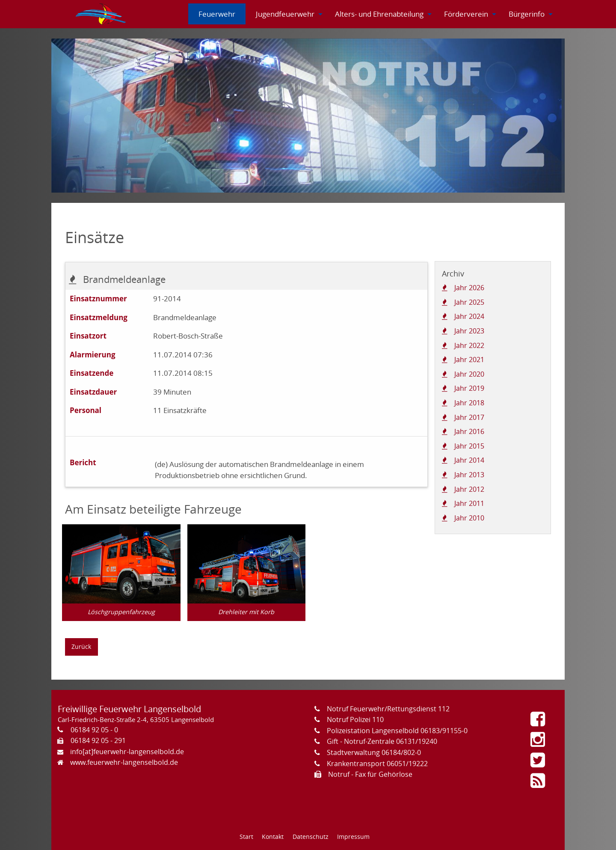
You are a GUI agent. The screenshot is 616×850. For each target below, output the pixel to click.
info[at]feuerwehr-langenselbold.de (127, 752)
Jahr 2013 (469, 475)
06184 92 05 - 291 (98, 740)
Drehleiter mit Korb (246, 612)
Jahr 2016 (469, 431)
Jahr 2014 (469, 460)
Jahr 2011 (469, 503)
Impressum (353, 837)
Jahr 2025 (469, 302)
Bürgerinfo (527, 14)
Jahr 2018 (469, 403)
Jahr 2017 (469, 417)
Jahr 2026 (469, 288)
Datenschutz (311, 837)
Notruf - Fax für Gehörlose (370, 774)
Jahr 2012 (469, 489)
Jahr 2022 (469, 345)
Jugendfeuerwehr (285, 14)
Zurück (81, 646)
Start (246, 837)
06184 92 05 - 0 (94, 730)
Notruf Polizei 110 (355, 719)
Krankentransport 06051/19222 (377, 764)
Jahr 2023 (469, 331)
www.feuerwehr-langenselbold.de (124, 762)
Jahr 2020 (469, 374)
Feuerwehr (217, 14)
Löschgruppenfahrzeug (121, 612)
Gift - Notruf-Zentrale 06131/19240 (382, 741)
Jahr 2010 (469, 518)
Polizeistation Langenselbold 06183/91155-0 (397, 731)
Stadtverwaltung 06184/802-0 (374, 752)
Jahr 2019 (469, 388)
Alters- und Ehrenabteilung (379, 14)
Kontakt (273, 837)
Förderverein (466, 14)
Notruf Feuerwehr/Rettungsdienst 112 (388, 709)
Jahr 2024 (469, 316)
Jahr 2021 (469, 360)
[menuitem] (101, 14)
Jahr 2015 (469, 446)
